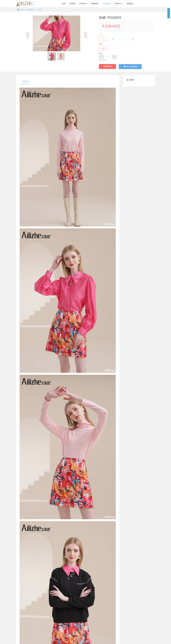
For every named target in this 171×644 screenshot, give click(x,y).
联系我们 (130, 4)
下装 (39, 10)
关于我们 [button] (83, 4)
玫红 (103, 48)
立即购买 (107, 66)
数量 (101, 53)
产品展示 (72, 4)
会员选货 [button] (107, 4)
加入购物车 (130, 67)
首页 (64, 4)
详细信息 (25, 81)
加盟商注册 (142, 4)
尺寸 (101, 34)
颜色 (101, 44)
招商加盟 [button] (95, 4)
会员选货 (31, 10)
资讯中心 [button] (119, 4)
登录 (153, 4)
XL (133, 39)
